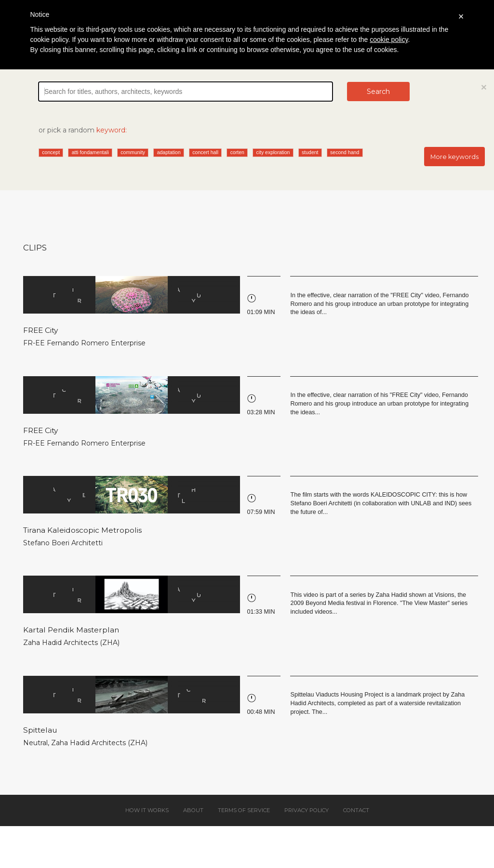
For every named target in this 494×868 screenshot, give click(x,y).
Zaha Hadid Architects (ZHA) (71, 643)
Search (378, 92)
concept (51, 152)
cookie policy (389, 39)
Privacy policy (307, 810)
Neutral (35, 743)
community (133, 152)
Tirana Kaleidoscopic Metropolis (82, 530)
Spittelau (40, 730)
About (193, 810)
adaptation (169, 152)
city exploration (273, 152)
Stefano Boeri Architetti (63, 543)
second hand (345, 152)
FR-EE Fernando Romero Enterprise (84, 343)
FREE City (40, 330)
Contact (356, 810)
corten (237, 152)
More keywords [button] (454, 157)
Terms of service (244, 810)
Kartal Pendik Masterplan (71, 630)
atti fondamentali (90, 152)
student (310, 152)
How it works (147, 810)
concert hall (205, 152)
